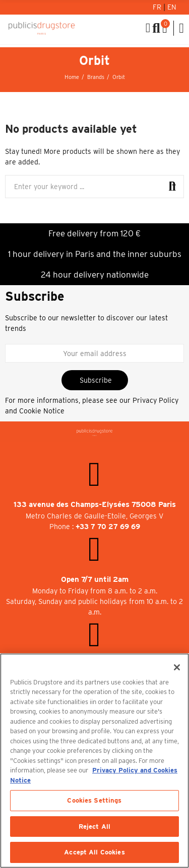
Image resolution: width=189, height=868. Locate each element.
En (172, 7)
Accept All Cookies (94, 852)
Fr (158, 7)
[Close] (177, 667)
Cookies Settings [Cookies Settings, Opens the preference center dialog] (94, 800)
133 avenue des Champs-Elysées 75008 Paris (95, 504)
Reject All (94, 827)
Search (172, 187)
